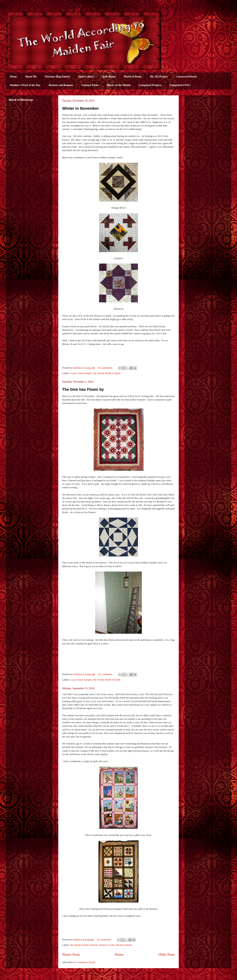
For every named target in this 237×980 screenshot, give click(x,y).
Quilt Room (109, 77)
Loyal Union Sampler (81, 373)
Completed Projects (150, 85)
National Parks (90, 85)
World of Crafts (107, 945)
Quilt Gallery (86, 77)
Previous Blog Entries (58, 77)
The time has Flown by (83, 389)
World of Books (133, 77)
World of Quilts (113, 373)
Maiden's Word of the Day (25, 85)
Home (13, 77)
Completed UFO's (180, 85)
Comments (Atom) (86, 962)
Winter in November (81, 108)
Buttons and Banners (61, 85)
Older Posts (167, 955)
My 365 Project (159, 77)
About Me (31, 77)
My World (98, 373)
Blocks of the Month (119, 85)
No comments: (106, 368)
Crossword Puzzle (186, 77)
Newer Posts (71, 955)
